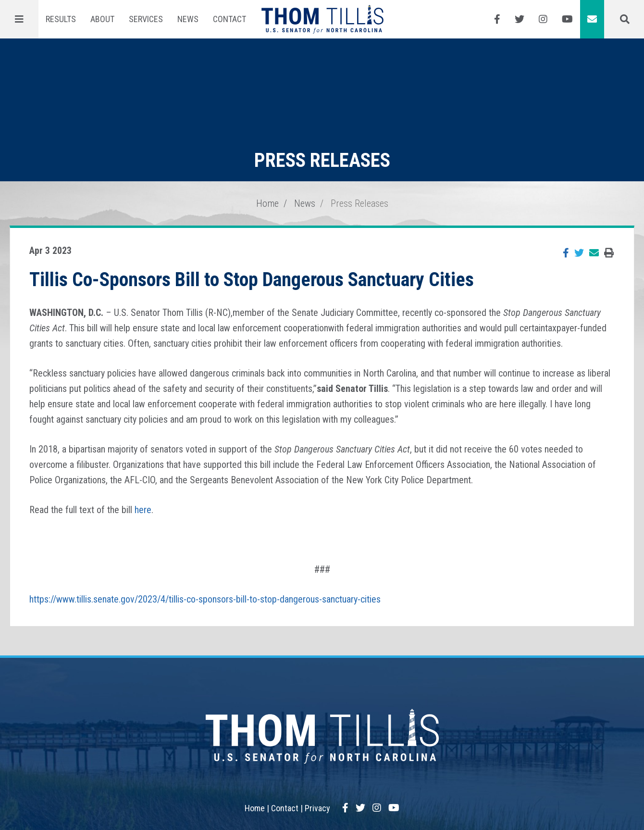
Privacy (317, 808)
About (102, 19)
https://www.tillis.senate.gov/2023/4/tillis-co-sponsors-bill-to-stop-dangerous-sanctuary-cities (205, 599)
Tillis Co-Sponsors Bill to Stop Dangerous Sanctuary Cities (252, 280)
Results (61, 19)
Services (146, 19)
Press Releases (359, 203)
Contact (229, 19)
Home (267, 203)
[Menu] (19, 19)
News (188, 19)
